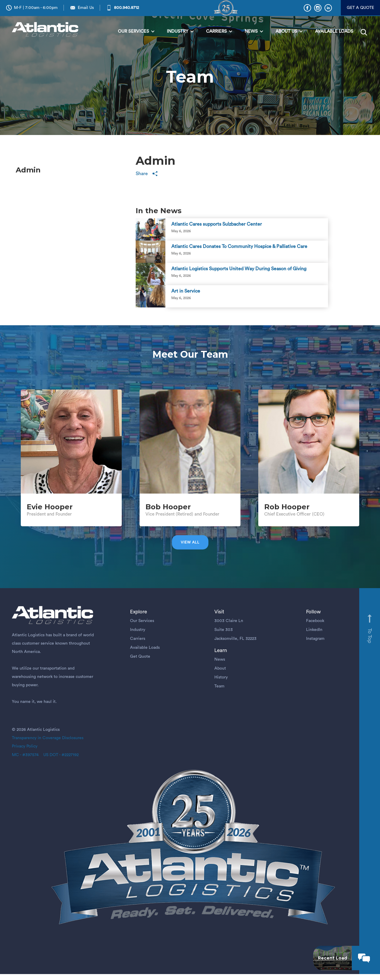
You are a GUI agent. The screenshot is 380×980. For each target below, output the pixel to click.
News (220, 659)
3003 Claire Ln (229, 621)
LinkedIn (314, 630)
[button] (136, 32)
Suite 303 (224, 630)
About (220, 668)
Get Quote (140, 657)
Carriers (138, 639)
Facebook (315, 621)
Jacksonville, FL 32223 (235, 639)
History (221, 677)
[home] (46, 30)
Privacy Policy (25, 746)
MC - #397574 (25, 755)
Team (219, 686)
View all (190, 542)
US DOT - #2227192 (59, 755)
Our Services (142, 621)
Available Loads (145, 648)
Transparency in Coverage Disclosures (48, 738)
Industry (138, 630)
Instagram (315, 639)
